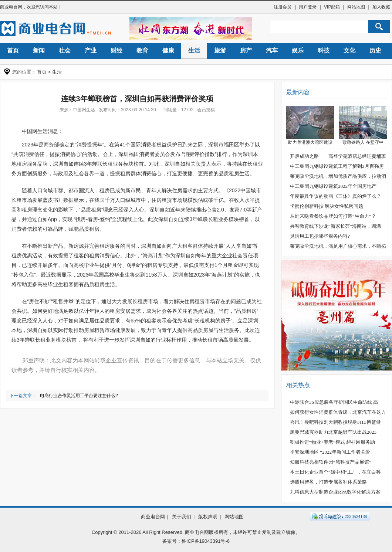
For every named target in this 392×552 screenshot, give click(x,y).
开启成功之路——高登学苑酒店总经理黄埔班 (338, 156)
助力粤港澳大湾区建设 (310, 142)
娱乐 (298, 50)
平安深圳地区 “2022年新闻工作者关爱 (330, 452)
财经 (116, 50)
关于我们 (182, 517)
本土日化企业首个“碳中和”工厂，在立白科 (335, 472)
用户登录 (308, 7)
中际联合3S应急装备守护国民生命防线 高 (334, 402)
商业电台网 (11, 7)
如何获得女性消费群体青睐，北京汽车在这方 (338, 412)
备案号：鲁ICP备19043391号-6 (196, 541)
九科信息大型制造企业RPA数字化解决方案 (335, 492)
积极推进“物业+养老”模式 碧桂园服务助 (332, 442)
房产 (246, 50)
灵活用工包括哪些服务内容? (320, 236)
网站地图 (356, 7)
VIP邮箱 (332, 7)
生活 (194, 50)
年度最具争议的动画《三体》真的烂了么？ (336, 196)
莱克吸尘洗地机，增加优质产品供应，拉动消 (338, 176)
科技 (324, 50)
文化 (349, 50)
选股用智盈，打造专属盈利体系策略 (328, 482)
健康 (168, 50)
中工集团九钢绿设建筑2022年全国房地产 (333, 186)
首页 (13, 50)
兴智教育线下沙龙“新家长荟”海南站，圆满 (335, 226)
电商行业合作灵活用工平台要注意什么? (79, 396)
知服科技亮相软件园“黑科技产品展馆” (331, 462)
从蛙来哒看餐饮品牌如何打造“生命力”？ (333, 216)
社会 (65, 50)
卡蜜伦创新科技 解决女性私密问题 (327, 206)
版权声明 (208, 517)
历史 (375, 50)
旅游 (220, 50)
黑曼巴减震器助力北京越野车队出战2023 (333, 432)
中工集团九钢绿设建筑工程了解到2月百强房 (337, 166)
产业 (91, 50)
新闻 (39, 50)
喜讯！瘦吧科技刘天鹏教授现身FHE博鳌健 (335, 422)
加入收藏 (381, 7)
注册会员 (283, 7)
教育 (142, 50)
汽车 (272, 50)
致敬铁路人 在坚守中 (363, 142)
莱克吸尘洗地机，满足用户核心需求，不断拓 (338, 246)
